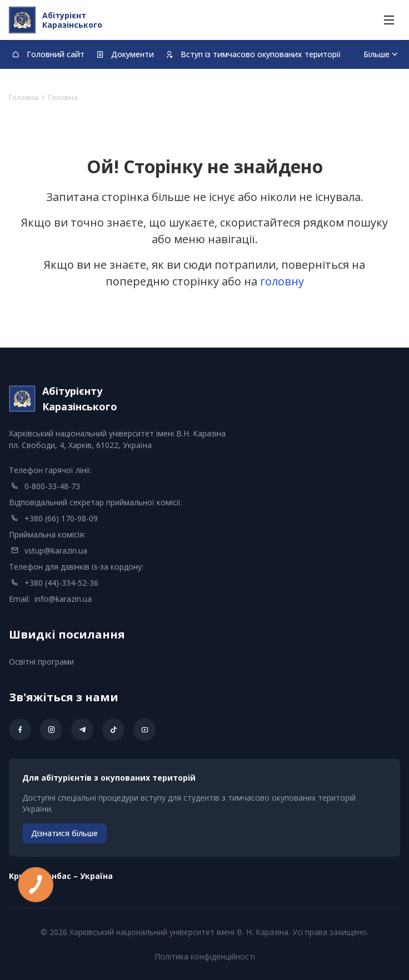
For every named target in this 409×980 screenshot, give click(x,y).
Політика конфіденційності (205, 956)
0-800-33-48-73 (52, 486)
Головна (24, 97)
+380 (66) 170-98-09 (61, 518)
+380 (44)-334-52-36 (61, 583)
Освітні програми (41, 662)
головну (282, 281)
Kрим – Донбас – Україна (61, 876)
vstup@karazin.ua (56, 551)
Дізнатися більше (64, 833)
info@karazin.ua (63, 599)
